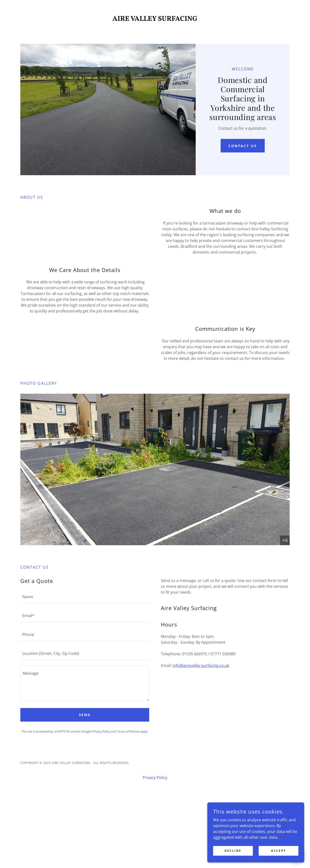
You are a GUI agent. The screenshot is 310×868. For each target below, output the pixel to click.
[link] (155, 19)
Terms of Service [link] (128, 794)
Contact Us (243, 132)
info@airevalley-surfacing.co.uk (201, 728)
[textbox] (85, 659)
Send (85, 778)
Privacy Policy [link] (101, 794)
